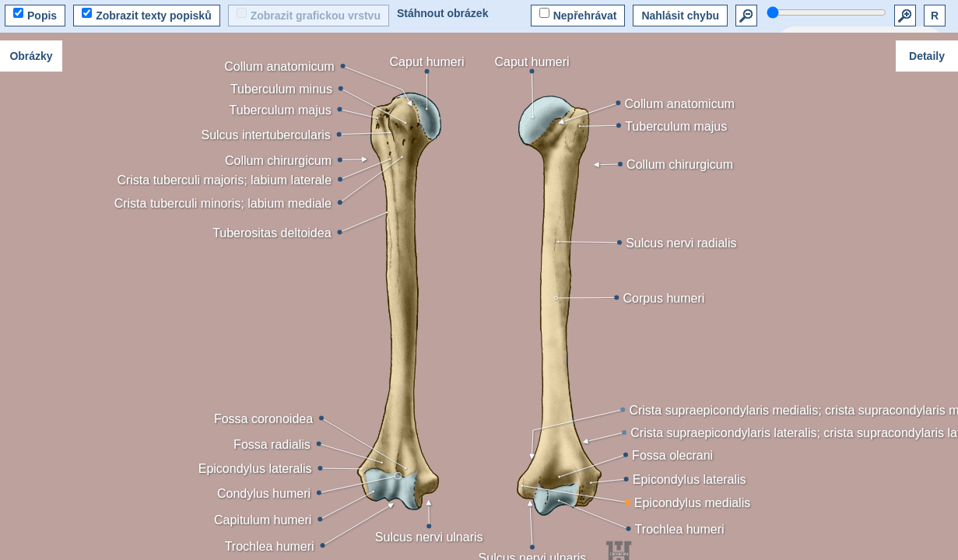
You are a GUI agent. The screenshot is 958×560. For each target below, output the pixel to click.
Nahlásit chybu (680, 16)
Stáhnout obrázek (442, 13)
